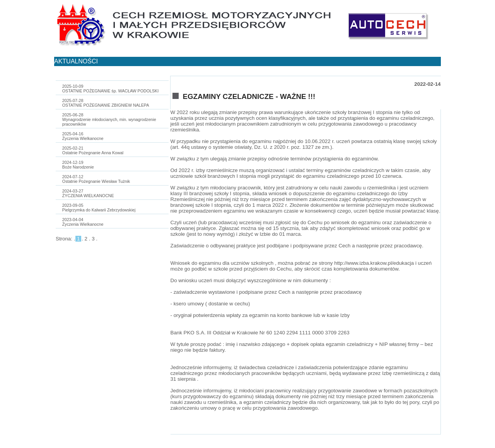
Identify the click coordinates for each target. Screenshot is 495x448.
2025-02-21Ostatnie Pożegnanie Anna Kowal (93, 150)
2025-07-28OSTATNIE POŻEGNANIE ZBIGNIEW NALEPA (106, 103)
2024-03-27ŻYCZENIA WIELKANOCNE (88, 193)
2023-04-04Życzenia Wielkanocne (83, 222)
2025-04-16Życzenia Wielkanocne (83, 136)
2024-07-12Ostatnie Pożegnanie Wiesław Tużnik (96, 179)
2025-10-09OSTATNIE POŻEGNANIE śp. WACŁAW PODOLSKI (110, 89)
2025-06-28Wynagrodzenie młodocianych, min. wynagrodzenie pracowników (109, 119)
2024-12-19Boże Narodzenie (78, 165)
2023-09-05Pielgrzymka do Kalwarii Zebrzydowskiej (99, 208)
